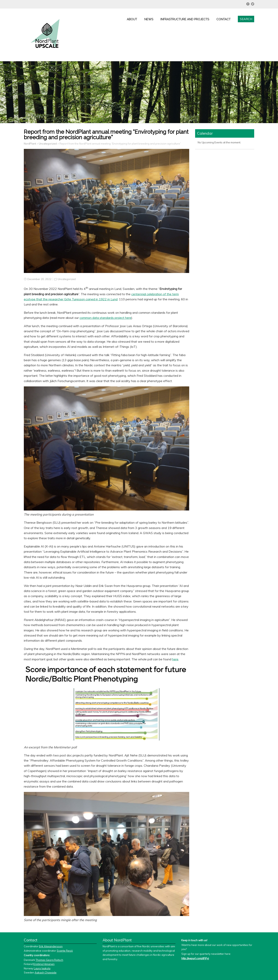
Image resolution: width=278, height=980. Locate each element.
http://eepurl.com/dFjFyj (195, 958)
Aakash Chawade (46, 973)
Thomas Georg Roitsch (49, 960)
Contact (223, 19)
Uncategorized (67, 279)
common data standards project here (105, 318)
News (149, 19)
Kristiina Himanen (44, 964)
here (175, 659)
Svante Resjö (65, 951)
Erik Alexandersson (51, 946)
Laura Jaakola (42, 968)
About (132, 19)
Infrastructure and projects (185, 19)
